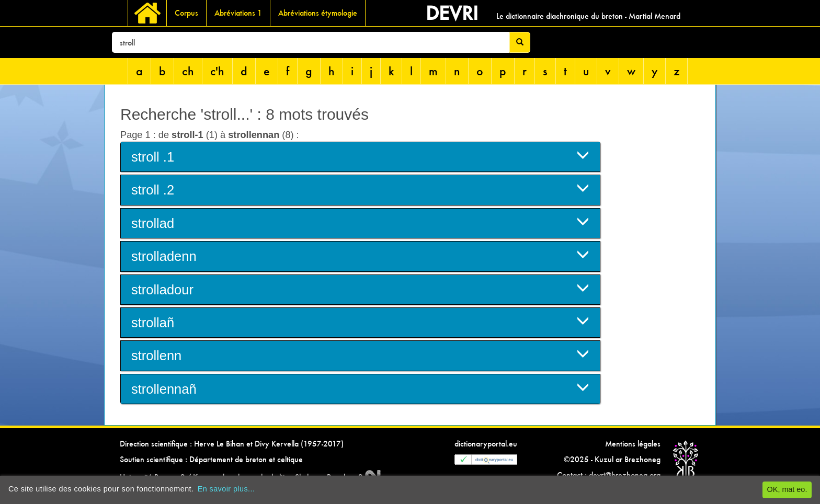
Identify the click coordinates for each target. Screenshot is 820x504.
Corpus (186, 13)
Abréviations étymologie (318, 13)
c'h (217, 71)
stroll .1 (360, 156)
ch (188, 71)
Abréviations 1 (238, 13)
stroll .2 (360, 189)
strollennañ (360, 388)
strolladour (360, 289)
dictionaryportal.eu (486, 444)
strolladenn (360, 255)
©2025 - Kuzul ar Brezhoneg (612, 459)
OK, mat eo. (787, 489)
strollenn (360, 355)
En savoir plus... (226, 489)
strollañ (360, 322)
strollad (360, 222)
